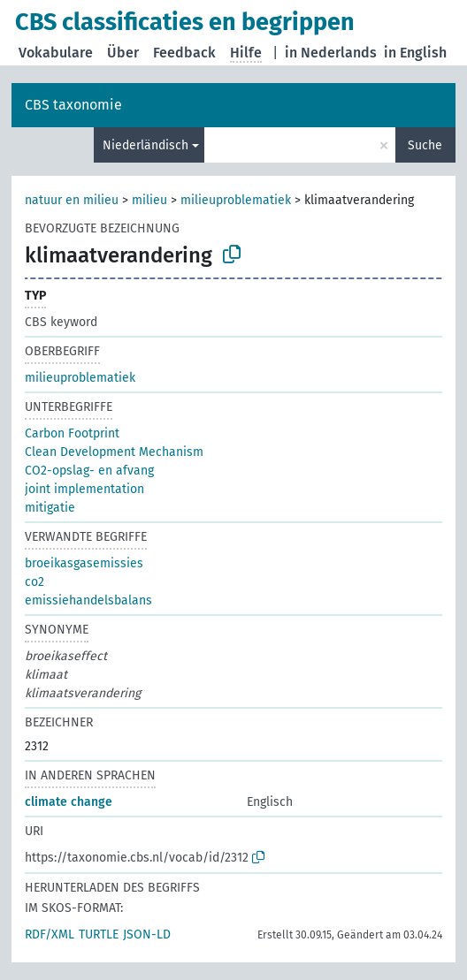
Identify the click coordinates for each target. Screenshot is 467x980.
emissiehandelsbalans (88, 600)
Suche (425, 145)
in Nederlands (331, 53)
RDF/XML (50, 934)
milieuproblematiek (236, 200)
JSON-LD (147, 934)
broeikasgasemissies (84, 563)
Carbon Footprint (72, 433)
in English (415, 53)
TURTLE (99, 934)
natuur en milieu (72, 200)
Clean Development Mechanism (114, 452)
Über (123, 53)
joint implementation (84, 489)
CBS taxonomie (73, 105)
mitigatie (50, 508)
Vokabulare (56, 53)
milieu (149, 200)
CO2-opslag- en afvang (89, 471)
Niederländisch (145, 145)
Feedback (184, 53)
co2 (34, 582)
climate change (69, 802)
